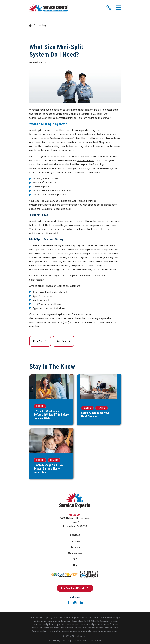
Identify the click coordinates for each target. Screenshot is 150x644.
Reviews (75, 547)
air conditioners (86, 160)
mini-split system (78, 118)
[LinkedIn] (81, 603)
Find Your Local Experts (75, 588)
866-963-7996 (75, 515)
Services (75, 535)
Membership (75, 553)
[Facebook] (69, 603)
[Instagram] (75, 603)
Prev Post (40, 341)
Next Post (63, 341)
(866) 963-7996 (71, 322)
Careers (75, 541)
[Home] (49, 8)
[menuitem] (54, 641)
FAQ (75, 559)
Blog (75, 566)
